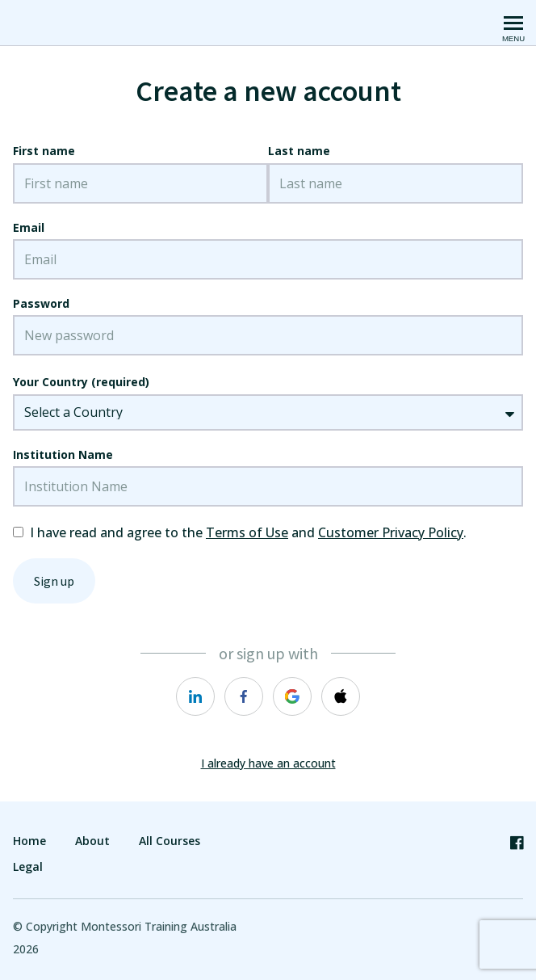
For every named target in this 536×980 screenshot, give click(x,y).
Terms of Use (247, 532)
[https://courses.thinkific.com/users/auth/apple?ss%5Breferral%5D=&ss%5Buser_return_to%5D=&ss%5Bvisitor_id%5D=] (341, 696)
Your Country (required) (81, 382)
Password (41, 303)
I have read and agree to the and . (248, 532)
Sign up (54, 581)
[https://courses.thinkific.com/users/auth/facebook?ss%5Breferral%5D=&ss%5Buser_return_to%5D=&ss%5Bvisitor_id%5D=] (244, 696)
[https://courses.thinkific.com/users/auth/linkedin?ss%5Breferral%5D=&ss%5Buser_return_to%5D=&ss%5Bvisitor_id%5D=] (195, 696)
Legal (28, 866)
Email (29, 227)
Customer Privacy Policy (391, 532)
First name (44, 151)
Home (29, 841)
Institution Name (63, 454)
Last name (299, 151)
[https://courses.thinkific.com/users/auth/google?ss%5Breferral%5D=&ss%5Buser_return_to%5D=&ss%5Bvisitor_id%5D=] (292, 696)
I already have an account (268, 763)
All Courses (170, 841)
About (92, 841)
